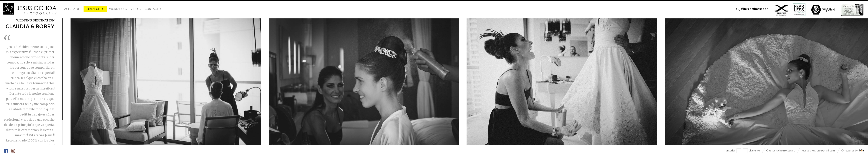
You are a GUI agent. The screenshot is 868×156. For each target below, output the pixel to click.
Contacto (153, 9)
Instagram (13, 151)
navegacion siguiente (745, 151)
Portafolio (94, 9)
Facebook (6, 151)
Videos (136, 9)
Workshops (118, 9)
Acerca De (72, 9)
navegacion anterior (739, 151)
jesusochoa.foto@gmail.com (818, 150)
